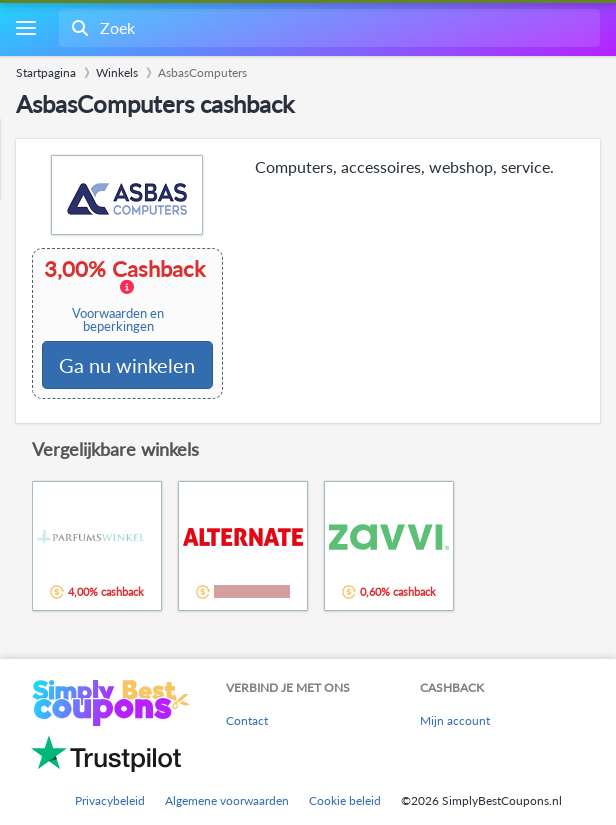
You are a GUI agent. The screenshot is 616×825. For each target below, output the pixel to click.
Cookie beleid (345, 800)
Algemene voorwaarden (227, 800)
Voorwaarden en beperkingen (118, 320)
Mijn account (455, 720)
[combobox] (327, 28)
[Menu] (25, 28)
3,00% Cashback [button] (126, 295)
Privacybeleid (110, 800)
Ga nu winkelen (127, 365)
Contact (247, 720)
